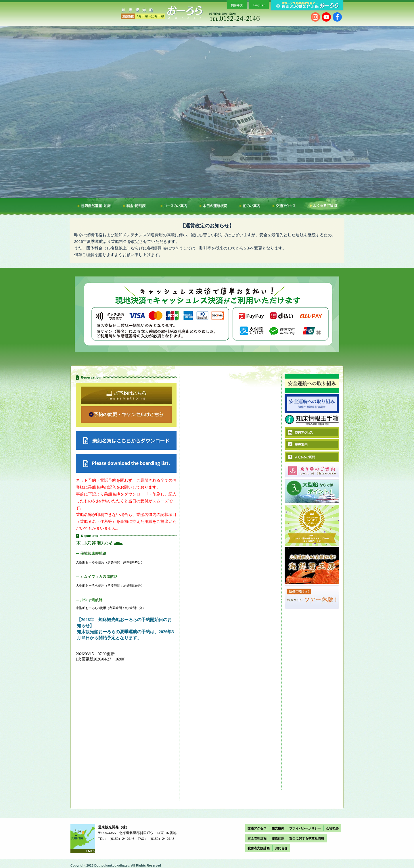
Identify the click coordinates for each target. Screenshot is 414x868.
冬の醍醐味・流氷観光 (96, 205)
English (258, 4)
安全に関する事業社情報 (307, 838)
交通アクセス (283, 205)
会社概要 (332, 828)
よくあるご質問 (319, 205)
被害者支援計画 (259, 848)
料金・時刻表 (139, 205)
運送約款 (278, 838)
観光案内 (278, 828)
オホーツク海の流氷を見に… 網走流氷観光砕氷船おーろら (306, 5)
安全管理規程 (257, 838)
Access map (83, 839)
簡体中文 (237, 4)
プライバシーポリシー (305, 828)
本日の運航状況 (216, 205)
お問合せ (281, 848)
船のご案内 (252, 205)
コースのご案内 (177, 205)
